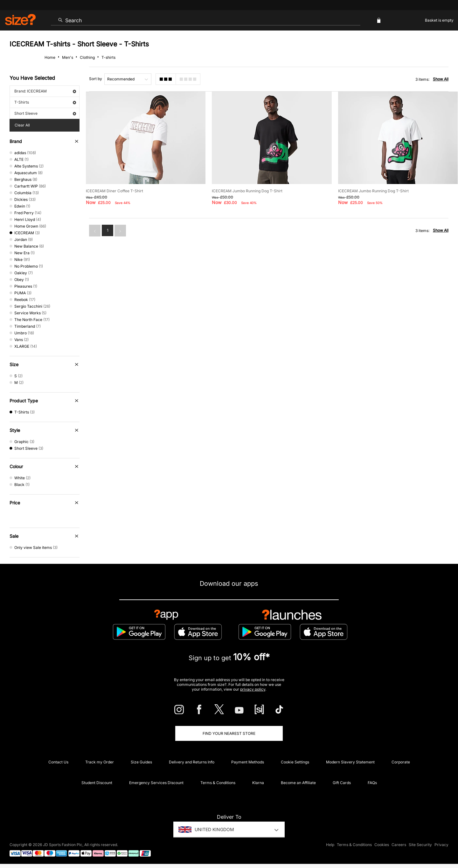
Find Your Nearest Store (229, 733)
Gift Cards (342, 783)
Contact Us (58, 762)
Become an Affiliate (298, 783)
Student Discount (97, 783)
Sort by (96, 79)
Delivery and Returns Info (192, 762)
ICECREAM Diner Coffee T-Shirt (114, 191)
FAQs (372, 783)
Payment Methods (248, 762)
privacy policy (253, 689)
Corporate (401, 762)
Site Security (420, 845)
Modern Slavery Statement (350, 762)
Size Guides (141, 762)
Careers (399, 845)
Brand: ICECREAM (45, 91)
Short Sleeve (45, 113)
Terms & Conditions (218, 783)
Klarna (258, 783)
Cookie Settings (295, 762)
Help (330, 845)
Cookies (382, 845)
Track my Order (100, 762)
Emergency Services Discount (156, 783)
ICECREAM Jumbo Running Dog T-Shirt (247, 191)
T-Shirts (45, 102)
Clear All (22, 125)
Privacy (441, 845)
